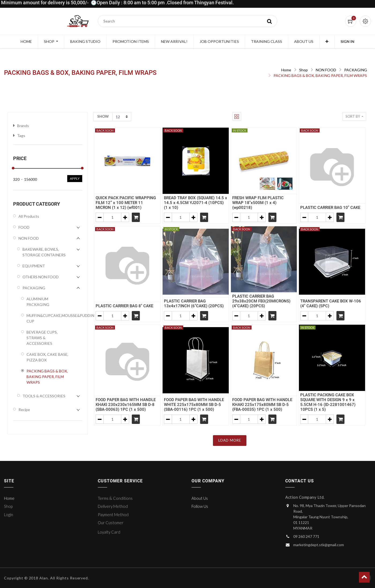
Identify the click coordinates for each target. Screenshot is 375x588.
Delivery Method (113, 506)
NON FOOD (326, 70)
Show (103, 116)
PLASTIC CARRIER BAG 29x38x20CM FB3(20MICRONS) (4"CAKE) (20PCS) (261, 301)
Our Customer (111, 523)
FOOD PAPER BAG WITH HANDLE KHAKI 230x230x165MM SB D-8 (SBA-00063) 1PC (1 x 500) (126, 405)
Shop (303, 70)
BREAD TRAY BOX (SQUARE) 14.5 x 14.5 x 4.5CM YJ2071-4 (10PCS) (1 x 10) (196, 203)
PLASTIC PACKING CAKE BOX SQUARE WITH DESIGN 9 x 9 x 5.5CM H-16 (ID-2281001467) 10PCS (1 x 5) (328, 402)
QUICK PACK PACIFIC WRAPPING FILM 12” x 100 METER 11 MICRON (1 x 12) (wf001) (126, 203)
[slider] (13, 168)
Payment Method (113, 515)
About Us (200, 498)
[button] (327, 42)
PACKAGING (356, 70)
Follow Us (200, 506)
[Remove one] (100, 217)
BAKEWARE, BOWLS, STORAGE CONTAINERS (44, 252)
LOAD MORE (230, 440)
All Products (29, 216)
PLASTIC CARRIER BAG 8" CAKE (124, 306)
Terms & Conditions (115, 498)
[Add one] (125, 217)
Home (286, 70)
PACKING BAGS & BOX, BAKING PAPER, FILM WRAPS (320, 75)
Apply (75, 178)
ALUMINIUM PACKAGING (38, 302)
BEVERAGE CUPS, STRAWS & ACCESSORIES (42, 338)
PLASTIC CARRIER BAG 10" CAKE (330, 208)
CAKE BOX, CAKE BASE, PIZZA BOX (47, 357)
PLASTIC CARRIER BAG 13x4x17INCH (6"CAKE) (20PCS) (194, 304)
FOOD (24, 227)
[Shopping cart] (136, 217)
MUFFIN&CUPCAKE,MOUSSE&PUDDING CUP (48, 318)
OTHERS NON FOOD (41, 277)
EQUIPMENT (34, 266)
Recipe (24, 410)
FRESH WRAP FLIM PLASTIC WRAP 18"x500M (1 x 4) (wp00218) (258, 203)
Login (9, 515)
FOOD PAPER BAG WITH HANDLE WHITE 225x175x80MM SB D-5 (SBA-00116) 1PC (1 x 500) (194, 405)
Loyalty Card (109, 532)
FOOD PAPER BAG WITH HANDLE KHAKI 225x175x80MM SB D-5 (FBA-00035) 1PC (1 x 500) (262, 405)
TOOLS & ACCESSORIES (44, 396)
